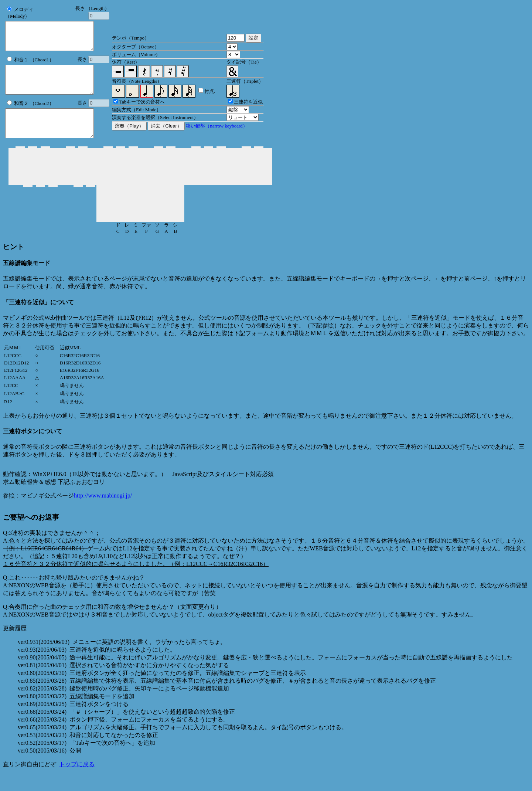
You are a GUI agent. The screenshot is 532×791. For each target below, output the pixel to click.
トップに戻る (77, 781)
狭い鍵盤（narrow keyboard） (216, 134)
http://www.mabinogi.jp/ (103, 512)
